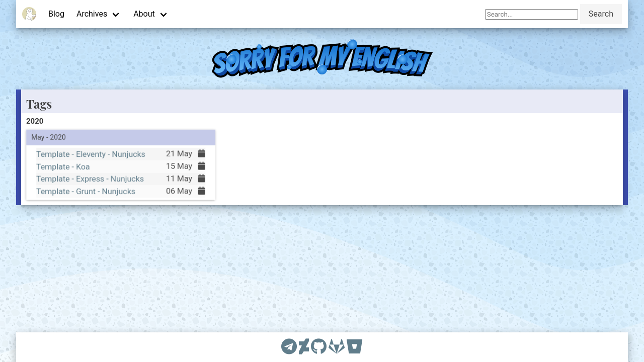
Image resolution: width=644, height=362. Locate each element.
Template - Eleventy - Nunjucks (91, 154)
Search (601, 14)
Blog (56, 14)
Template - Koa (63, 166)
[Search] (532, 14)
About (144, 14)
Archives (92, 14)
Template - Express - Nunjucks (90, 179)
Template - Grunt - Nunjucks (86, 191)
